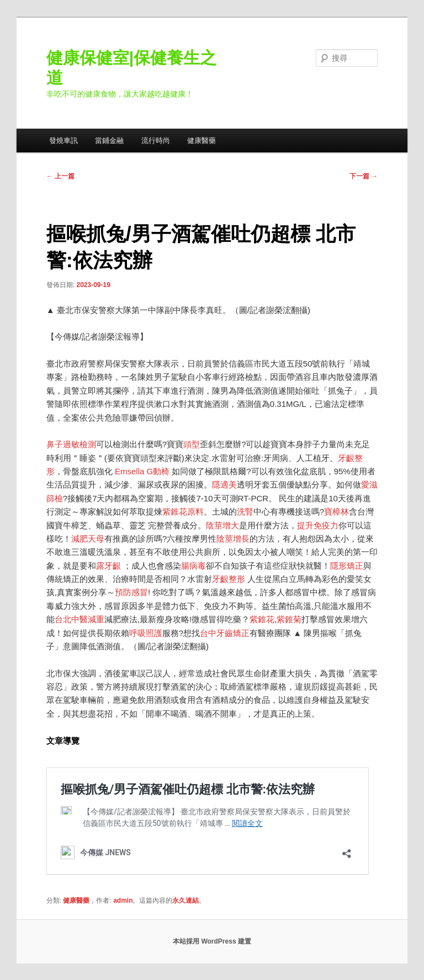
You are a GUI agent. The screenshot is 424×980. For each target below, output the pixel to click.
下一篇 (364, 176)
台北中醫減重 (79, 619)
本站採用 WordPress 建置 (212, 941)
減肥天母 (88, 539)
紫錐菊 (289, 619)
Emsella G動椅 (142, 471)
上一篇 (60, 176)
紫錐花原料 (183, 512)
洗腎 (245, 512)
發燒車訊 (63, 141)
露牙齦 (108, 566)
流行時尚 (156, 141)
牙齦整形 (229, 579)
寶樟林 (336, 512)
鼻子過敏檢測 (71, 444)
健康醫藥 (202, 141)
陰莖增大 (222, 525)
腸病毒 (194, 566)
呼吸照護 (146, 633)
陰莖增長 (233, 539)
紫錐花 (262, 619)
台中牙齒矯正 (225, 633)
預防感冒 (131, 592)
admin (123, 900)
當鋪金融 (109, 141)
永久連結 (185, 900)
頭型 (192, 444)
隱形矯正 (347, 566)
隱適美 (224, 484)
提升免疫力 (318, 525)
